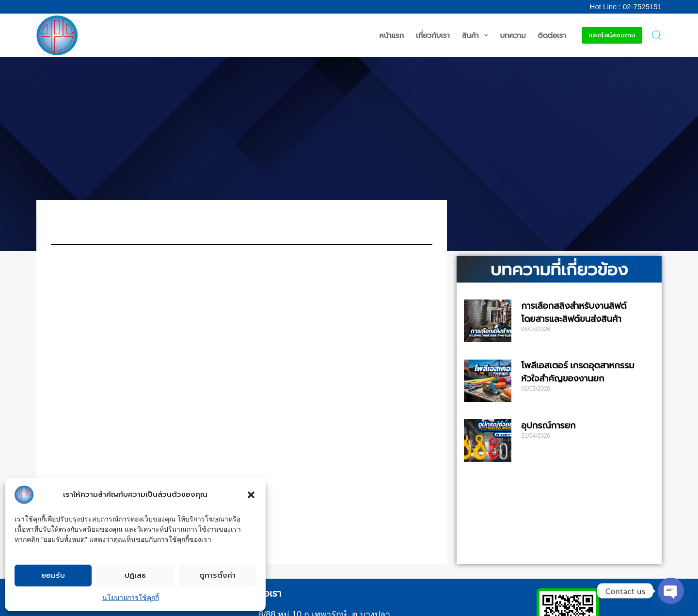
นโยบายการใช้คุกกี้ (131, 598)
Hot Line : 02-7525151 (626, 7)
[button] (251, 495)
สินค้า (477, 35)
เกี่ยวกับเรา (433, 35)
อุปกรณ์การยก (548, 426)
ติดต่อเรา (552, 35)
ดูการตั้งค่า (217, 575)
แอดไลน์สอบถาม (612, 35)
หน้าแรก (392, 35)
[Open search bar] (657, 35)
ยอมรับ (53, 575)
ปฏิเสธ (135, 575)
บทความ (513, 35)
